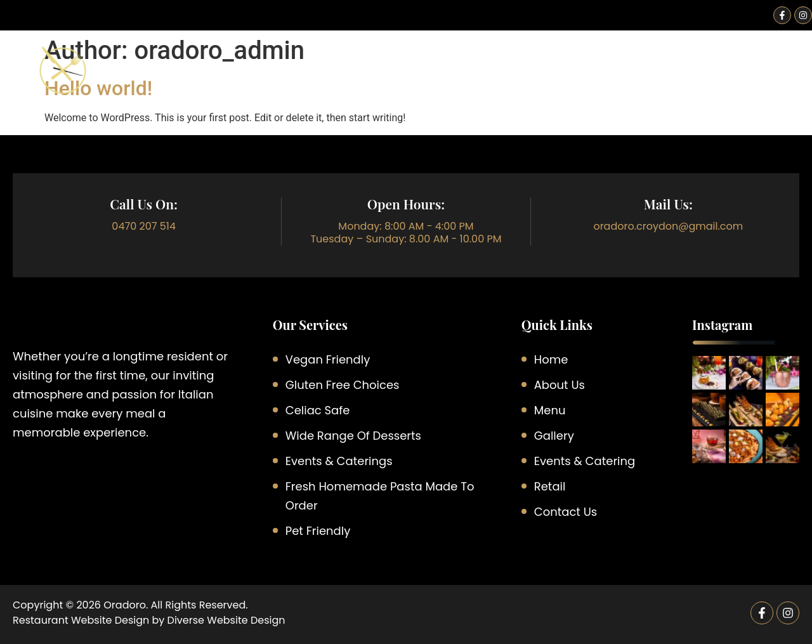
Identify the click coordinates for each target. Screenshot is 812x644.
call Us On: (144, 204)
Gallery (693, 79)
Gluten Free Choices (343, 385)
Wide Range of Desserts (353, 436)
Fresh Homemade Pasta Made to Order (380, 496)
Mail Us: (668, 204)
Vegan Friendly (328, 359)
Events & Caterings (339, 461)
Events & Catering (534, 79)
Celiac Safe (318, 410)
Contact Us (771, 79)
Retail (628, 79)
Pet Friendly (318, 531)
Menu (440, 79)
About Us (371, 79)
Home (300, 79)
